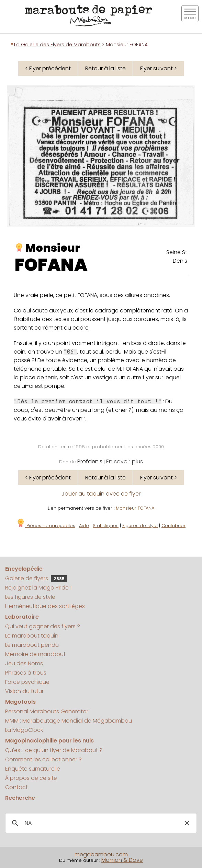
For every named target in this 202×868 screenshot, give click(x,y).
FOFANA (51, 265)
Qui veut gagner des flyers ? (43, 626)
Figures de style (140, 526)
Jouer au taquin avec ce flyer (101, 494)
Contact (16, 787)
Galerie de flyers (36, 578)
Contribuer (173, 526)
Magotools (20, 702)
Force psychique (27, 682)
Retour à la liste (105, 68)
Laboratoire (22, 617)
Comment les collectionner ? (43, 759)
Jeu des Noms (24, 663)
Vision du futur (24, 691)
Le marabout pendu (32, 645)
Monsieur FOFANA (135, 508)
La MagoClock (24, 730)
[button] (187, 823)
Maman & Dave (122, 860)
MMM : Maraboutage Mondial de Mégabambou (69, 721)
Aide (84, 526)
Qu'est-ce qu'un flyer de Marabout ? (54, 750)
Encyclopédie (24, 569)
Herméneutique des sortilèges (45, 606)
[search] (100, 823)
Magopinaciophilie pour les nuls (49, 741)
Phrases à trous (26, 673)
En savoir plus (125, 461)
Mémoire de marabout (35, 654)
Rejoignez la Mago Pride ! (38, 588)
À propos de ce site (31, 778)
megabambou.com (101, 854)
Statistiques (106, 526)
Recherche (20, 798)
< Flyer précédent (48, 68)
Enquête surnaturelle (33, 769)
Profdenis (90, 461)
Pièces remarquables (46, 526)
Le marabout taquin (32, 636)
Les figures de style (30, 597)
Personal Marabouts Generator (47, 711)
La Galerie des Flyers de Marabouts (57, 45)
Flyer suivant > (159, 68)
